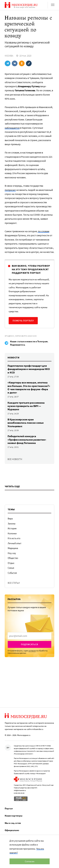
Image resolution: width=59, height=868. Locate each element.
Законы (12, 523)
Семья (11, 568)
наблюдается (12, 128)
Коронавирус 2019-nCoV (26, 336)
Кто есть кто (14, 538)
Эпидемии (9, 336)
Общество (13, 558)
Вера (10, 518)
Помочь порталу (23, 321)
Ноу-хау (12, 553)
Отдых (11, 563)
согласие (32, 651)
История (12, 528)
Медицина (13, 548)
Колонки (12, 533)
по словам (44, 231)
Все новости (15, 459)
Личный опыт (15, 543)
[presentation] (29, 636)
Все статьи (14, 583)
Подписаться (29, 644)
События (12, 573)
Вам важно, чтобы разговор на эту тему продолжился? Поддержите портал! (31, 269)
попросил (10, 190)
